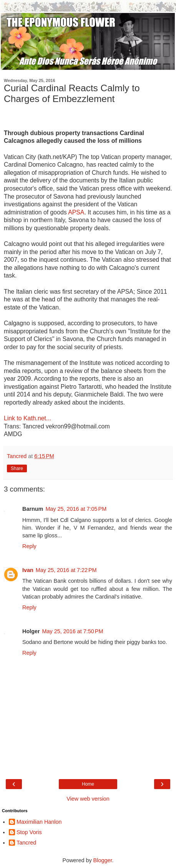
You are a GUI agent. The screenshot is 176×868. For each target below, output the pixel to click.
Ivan (28, 570)
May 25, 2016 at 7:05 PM (76, 509)
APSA (76, 212)
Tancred (26, 843)
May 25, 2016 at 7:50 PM (73, 631)
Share (17, 468)
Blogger (103, 860)
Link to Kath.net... (27, 418)
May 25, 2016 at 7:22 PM (66, 570)
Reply (29, 546)
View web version (88, 799)
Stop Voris (29, 832)
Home (88, 784)
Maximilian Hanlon (39, 822)
